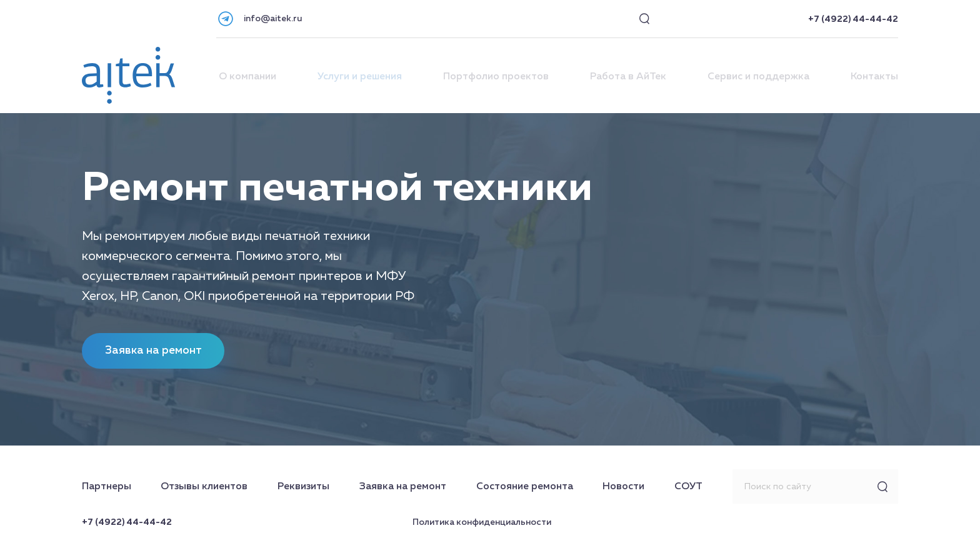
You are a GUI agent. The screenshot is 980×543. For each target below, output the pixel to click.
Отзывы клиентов (204, 487)
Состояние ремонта (525, 487)
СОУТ (688, 487)
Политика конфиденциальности (482, 522)
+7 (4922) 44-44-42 (853, 19)
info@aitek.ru (273, 19)
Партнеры (107, 487)
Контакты (874, 77)
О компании (247, 77)
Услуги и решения (360, 77)
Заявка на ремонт (403, 487)
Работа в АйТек (628, 77)
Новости (623, 487)
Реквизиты (303, 487)
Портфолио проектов (496, 77)
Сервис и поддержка (758, 77)
